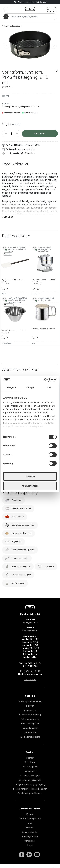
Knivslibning (30, 762)
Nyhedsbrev (30, 771)
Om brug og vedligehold (30, 780)
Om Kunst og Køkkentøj (30, 819)
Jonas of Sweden (7, 343)
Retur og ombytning (30, 719)
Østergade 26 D (30, 622)
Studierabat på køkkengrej (30, 793)
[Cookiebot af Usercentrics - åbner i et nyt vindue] (44, 380)
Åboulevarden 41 (30, 631)
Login (30, 845)
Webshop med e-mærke (30, 701)
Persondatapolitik (30, 728)
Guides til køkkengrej (30, 776)
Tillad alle (30, 476)
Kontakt (30, 814)
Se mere (43, 2)
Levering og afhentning (30, 715)
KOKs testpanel (30, 767)
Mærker (30, 758)
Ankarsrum (35, 294)
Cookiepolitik (30, 732)
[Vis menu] (5, 9)
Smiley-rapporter (30, 832)
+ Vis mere (8, 217)
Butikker (30, 706)
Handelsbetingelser (30, 724)
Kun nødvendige (30, 486)
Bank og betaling (30, 836)
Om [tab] (49, 388)
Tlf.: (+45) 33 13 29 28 (30, 671)
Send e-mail (30, 680)
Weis (33, 343)
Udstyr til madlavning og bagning (30, 784)
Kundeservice (30, 710)
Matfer (4, 294)
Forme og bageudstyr (13, 26)
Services (30, 828)
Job (30, 823)
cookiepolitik (36, 426)
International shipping (30, 737)
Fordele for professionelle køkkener (30, 789)
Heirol (5, 96)
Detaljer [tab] (30, 388)
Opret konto (30, 841)
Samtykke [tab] (11, 388)
